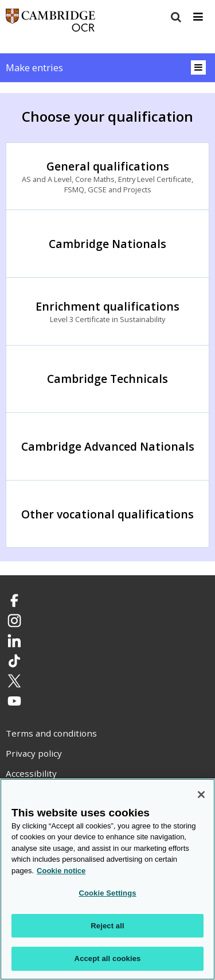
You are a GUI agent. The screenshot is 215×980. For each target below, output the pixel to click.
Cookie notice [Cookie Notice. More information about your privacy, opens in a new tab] (61, 871)
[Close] (201, 795)
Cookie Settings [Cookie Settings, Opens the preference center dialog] (107, 893)
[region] (107, 879)
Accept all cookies (108, 958)
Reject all (107, 926)
